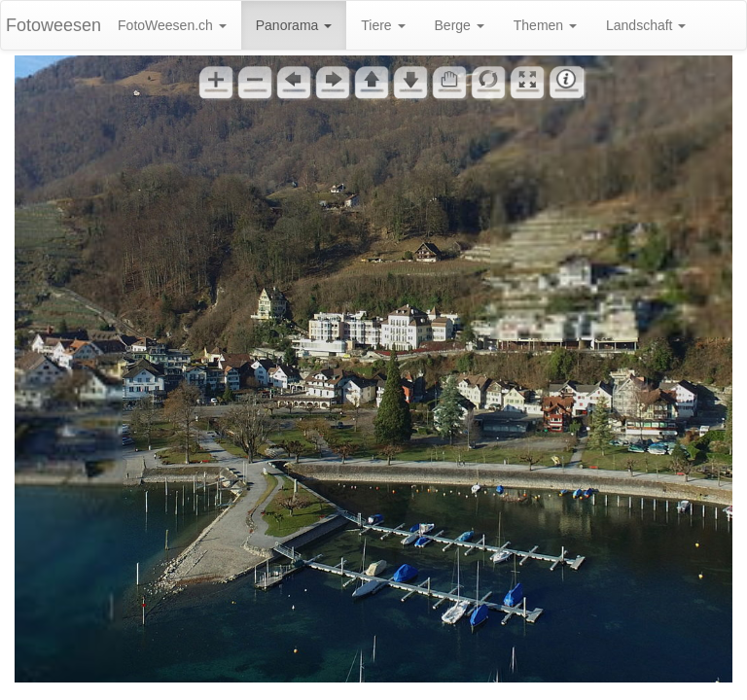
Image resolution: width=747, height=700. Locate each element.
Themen (545, 25)
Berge (460, 25)
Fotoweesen (53, 25)
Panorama (294, 25)
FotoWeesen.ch (172, 25)
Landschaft (646, 25)
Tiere (383, 25)
